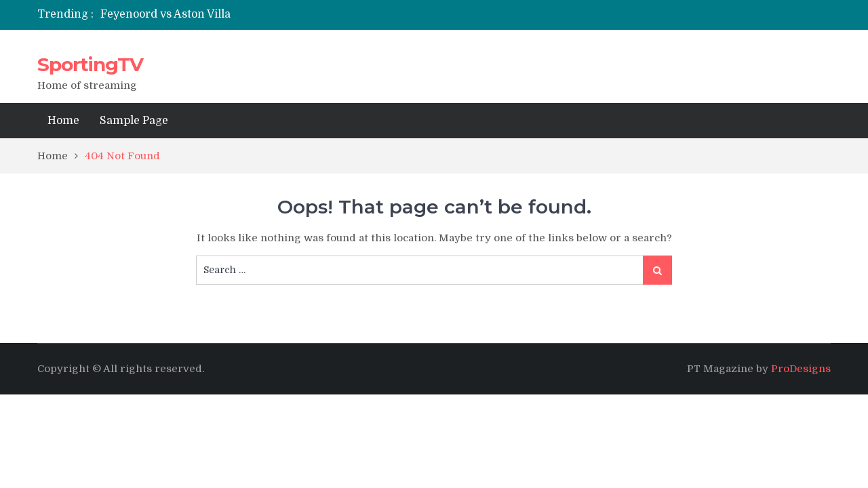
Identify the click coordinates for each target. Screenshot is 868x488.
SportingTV (90, 64)
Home (63, 121)
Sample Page (134, 121)
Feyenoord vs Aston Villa (165, 14)
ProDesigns (801, 369)
